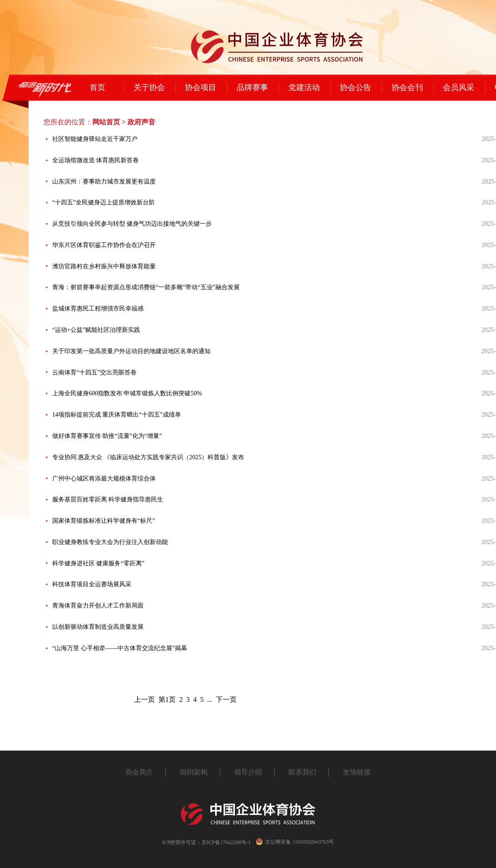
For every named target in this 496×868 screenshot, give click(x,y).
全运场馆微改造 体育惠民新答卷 (96, 160)
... (210, 699)
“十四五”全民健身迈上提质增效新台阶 (104, 202)
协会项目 (201, 87)
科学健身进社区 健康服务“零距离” (98, 563)
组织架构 (194, 772)
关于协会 (149, 87)
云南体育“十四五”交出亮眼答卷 (94, 372)
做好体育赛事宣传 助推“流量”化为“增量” (107, 436)
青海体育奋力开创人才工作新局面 (98, 606)
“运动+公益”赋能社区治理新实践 (96, 330)
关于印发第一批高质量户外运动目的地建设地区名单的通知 (131, 351)
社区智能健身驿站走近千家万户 (95, 139)
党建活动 (304, 87)
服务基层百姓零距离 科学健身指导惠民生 (108, 499)
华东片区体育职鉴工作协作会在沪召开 (104, 245)
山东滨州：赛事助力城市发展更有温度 (104, 182)
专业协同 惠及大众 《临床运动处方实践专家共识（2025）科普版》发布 (148, 457)
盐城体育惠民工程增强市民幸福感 (98, 309)
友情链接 (357, 772)
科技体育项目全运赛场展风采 (92, 584)
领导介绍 (248, 772)
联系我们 (302, 772)
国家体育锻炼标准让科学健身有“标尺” (104, 521)
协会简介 (139, 772)
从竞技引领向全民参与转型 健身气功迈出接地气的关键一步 (132, 224)
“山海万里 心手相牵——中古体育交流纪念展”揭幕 (120, 648)
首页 (97, 87)
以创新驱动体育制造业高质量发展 (98, 627)
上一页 (144, 699)
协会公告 (355, 87)
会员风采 (459, 87)
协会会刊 (407, 87)
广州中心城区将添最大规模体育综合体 (104, 479)
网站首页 (106, 122)
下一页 (226, 699)
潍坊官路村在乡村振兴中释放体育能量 (104, 266)
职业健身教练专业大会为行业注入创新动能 (110, 542)
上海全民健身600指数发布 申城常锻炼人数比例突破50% (127, 393)
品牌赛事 (252, 87)
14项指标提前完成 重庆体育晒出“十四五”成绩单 (117, 415)
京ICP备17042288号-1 (226, 842)
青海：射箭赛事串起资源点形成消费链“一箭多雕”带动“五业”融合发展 (146, 287)
